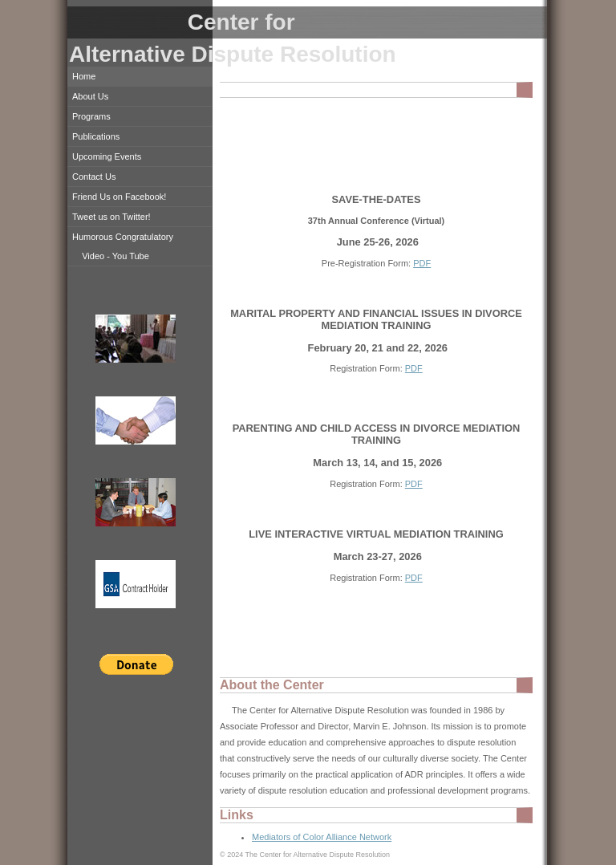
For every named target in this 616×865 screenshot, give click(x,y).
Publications (96, 136)
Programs (91, 116)
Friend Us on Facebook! (119, 197)
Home (84, 76)
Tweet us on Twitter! (111, 217)
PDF (422, 263)
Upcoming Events (107, 156)
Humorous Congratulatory (123, 237)
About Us (90, 96)
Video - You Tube (115, 256)
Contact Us (94, 177)
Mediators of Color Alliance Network (322, 837)
